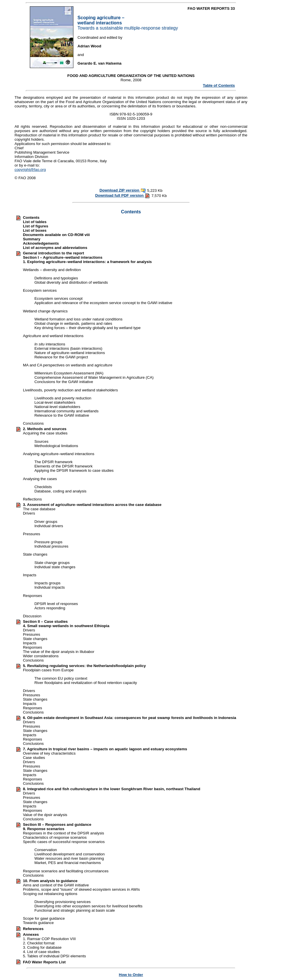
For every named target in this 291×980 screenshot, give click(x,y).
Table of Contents (219, 85)
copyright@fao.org (30, 170)
